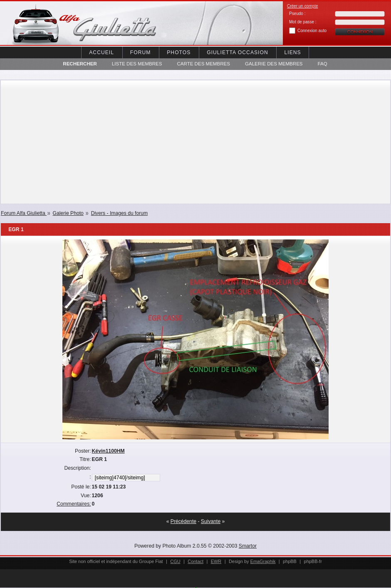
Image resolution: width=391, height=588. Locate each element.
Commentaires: (74, 504)
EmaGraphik (263, 561)
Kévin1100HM (108, 451)
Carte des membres (203, 64)
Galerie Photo (68, 213)
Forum (141, 52)
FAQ (323, 64)
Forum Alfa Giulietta (24, 213)
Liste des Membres (137, 64)
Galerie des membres (274, 64)
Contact (195, 561)
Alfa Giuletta (71, 23)
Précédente (183, 521)
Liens (293, 52)
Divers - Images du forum (119, 213)
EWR (216, 561)
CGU (175, 561)
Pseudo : (297, 14)
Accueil (101, 52)
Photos (179, 52)
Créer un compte (302, 6)
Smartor (248, 546)
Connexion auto (312, 31)
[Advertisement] (195, 142)
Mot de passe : (303, 22)
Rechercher (80, 64)
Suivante (211, 521)
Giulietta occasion (237, 52)
